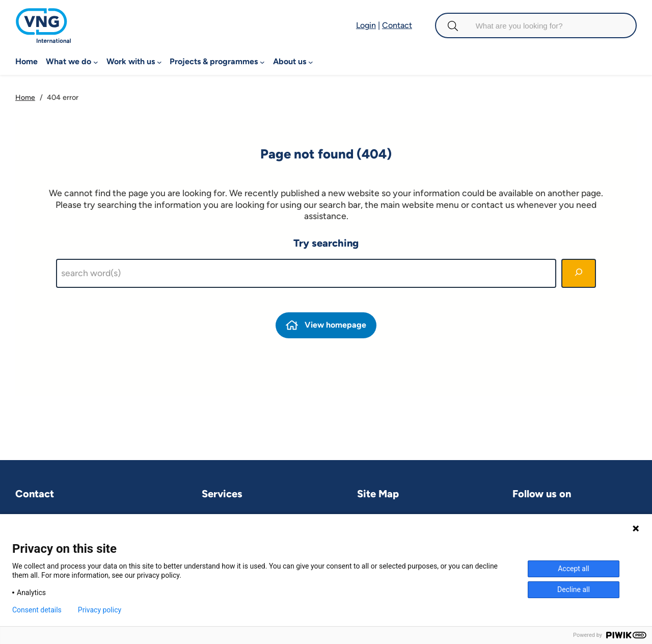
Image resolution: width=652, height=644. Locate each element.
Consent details (37, 610)
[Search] (579, 273)
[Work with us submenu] (159, 62)
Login (366, 25)
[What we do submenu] (96, 62)
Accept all (574, 569)
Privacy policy (100, 610)
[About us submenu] (311, 62)
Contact (397, 25)
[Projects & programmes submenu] (262, 62)
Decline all (574, 589)
